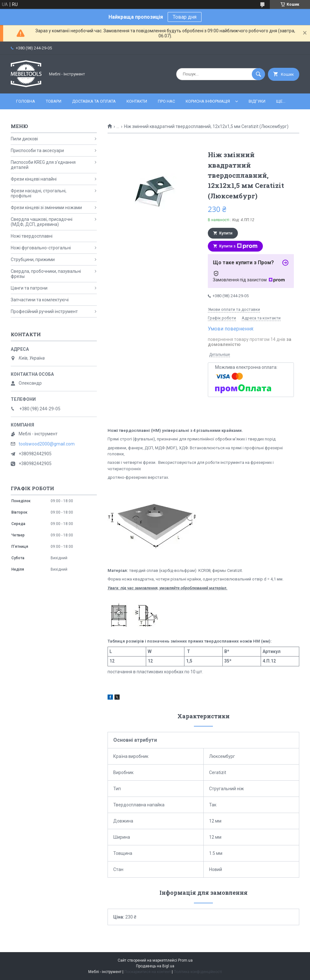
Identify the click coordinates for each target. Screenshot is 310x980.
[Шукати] (258, 74)
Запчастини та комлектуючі (40, 300)
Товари (54, 101)
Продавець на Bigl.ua (155, 966)
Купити (226, 233)
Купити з (238, 246)
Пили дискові (24, 139)
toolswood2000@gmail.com (47, 444)
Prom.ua (185, 960)
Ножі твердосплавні (32, 236)
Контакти (137, 101)
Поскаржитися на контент (148, 972)
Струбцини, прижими (33, 259)
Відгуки (257, 101)
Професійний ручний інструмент (44, 311)
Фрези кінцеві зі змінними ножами (46, 208)
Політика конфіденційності (198, 972)
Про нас (166, 101)
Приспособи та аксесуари (37, 151)
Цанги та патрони (29, 288)
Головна (26, 101)
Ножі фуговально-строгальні (41, 248)
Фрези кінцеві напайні (34, 179)
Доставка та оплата (94, 101)
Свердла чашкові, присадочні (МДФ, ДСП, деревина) (42, 222)
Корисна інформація (208, 101)
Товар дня (185, 17)
